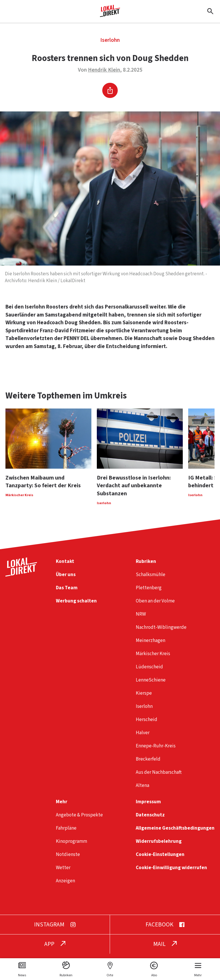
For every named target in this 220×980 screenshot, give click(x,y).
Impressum (148, 806)
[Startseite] (110, 15)
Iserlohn (110, 40)
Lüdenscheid (149, 671)
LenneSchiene (151, 685)
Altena (143, 790)
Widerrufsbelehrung (159, 846)
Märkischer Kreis (153, 658)
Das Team (67, 592)
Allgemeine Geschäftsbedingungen (175, 833)
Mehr (62, 806)
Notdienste (68, 859)
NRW (141, 619)
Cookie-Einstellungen (160, 859)
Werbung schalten (76, 605)
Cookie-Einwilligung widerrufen (171, 872)
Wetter (63, 872)
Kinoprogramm (71, 846)
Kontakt (65, 566)
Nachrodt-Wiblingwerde (161, 632)
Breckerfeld (148, 764)
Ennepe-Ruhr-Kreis (156, 750)
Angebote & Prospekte (79, 819)
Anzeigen (65, 885)
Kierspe (144, 698)
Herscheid (147, 724)
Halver (143, 737)
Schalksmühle (151, 579)
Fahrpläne (66, 833)
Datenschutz (150, 819)
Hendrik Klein (104, 70)
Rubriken (146, 566)
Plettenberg (149, 592)
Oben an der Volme (155, 605)
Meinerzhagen (151, 645)
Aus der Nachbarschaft (159, 777)
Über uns (66, 579)
